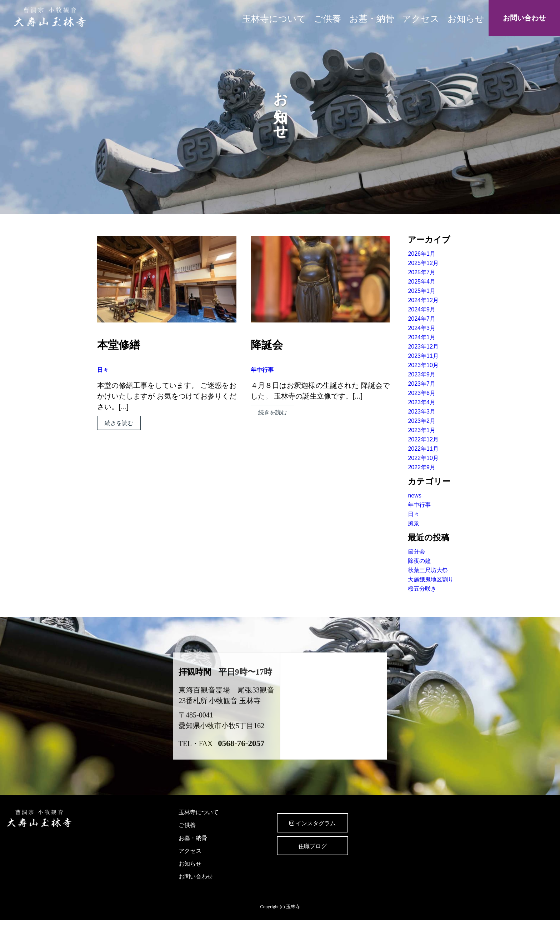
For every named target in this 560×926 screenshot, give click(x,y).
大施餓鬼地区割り (431, 579)
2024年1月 (422, 337)
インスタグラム (312, 823)
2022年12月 (423, 439)
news (414, 495)
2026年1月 (422, 254)
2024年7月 (422, 319)
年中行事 (262, 370)
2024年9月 (422, 309)
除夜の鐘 (419, 561)
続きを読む (119, 423)
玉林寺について (274, 19)
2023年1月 (422, 430)
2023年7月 (422, 384)
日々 (103, 370)
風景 (414, 523)
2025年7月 (422, 272)
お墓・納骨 (372, 19)
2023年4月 (422, 402)
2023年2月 (422, 421)
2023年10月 (423, 365)
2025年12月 (423, 263)
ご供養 (327, 19)
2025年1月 (422, 291)
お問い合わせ (524, 18)
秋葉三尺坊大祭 (428, 570)
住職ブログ (312, 846)
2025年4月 (422, 282)
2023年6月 (422, 393)
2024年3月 (422, 328)
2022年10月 (423, 458)
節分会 (416, 552)
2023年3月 (422, 412)
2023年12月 (423, 347)
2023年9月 (422, 374)
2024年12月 (423, 300)
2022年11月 (423, 449)
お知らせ (466, 19)
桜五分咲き (422, 589)
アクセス (421, 19)
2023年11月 (423, 356)
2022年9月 (422, 467)
